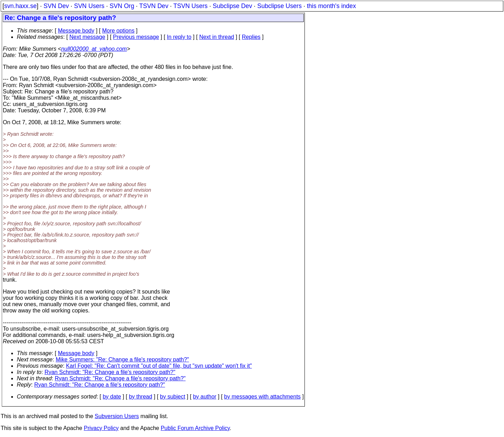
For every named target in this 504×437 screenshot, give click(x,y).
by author (205, 397)
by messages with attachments (262, 397)
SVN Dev (56, 6)
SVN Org (122, 6)
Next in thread (217, 37)
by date (112, 397)
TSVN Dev (154, 6)
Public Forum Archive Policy (195, 428)
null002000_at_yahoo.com (94, 49)
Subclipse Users (279, 6)
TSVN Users (190, 6)
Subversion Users (117, 416)
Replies (251, 37)
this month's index (331, 6)
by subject (173, 397)
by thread (141, 397)
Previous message (136, 37)
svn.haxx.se (20, 6)
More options (118, 31)
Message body (76, 31)
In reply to (179, 37)
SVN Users (89, 6)
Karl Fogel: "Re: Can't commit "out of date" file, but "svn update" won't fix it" (159, 366)
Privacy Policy (101, 428)
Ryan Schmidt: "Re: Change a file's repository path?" (110, 372)
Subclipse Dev (232, 6)
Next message (87, 37)
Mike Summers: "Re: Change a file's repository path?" (122, 360)
